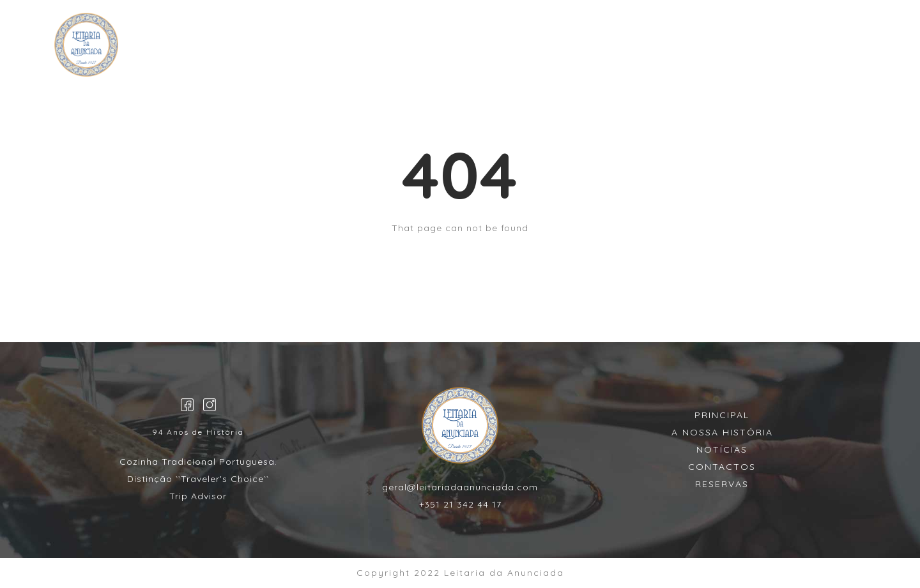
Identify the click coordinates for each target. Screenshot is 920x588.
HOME (353, 47)
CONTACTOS (549, 47)
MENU (478, 47)
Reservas (416, 47)
